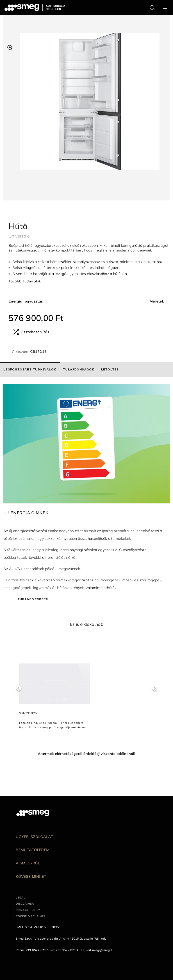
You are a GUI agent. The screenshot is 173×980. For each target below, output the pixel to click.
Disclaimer (25, 904)
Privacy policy (28, 910)
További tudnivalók (25, 281)
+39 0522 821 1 (37, 950)
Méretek (157, 301)
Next (154, 688)
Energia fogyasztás (26, 301)
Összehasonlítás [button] (31, 332)
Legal (21, 897)
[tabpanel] (90, 106)
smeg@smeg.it (102, 950)
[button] (10, 47)
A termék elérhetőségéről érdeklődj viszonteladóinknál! (86, 754)
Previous (19, 688)
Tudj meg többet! (33, 599)
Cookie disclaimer (31, 916)
